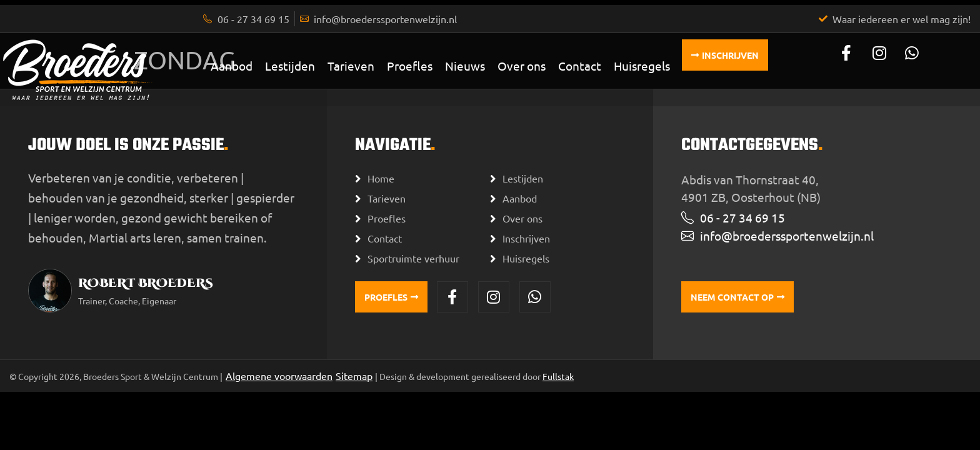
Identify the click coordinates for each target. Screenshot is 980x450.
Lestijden (290, 66)
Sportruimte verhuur (413, 258)
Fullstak (558, 376)
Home (381, 178)
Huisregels (642, 66)
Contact (580, 66)
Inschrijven (526, 238)
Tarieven (351, 66)
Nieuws (465, 66)
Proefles (410, 66)
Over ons (522, 66)
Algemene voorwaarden (279, 376)
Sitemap (354, 376)
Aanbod (232, 66)
